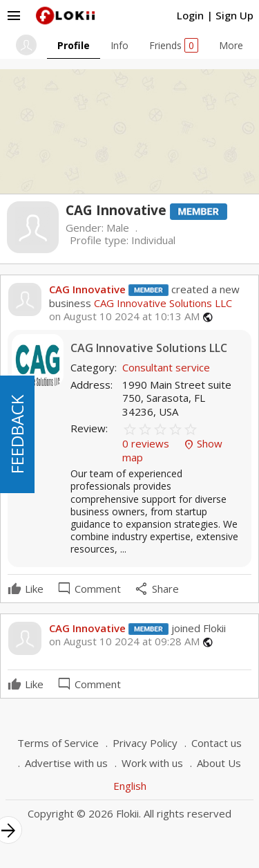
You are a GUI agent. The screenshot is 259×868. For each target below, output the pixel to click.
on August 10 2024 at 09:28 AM (124, 641)
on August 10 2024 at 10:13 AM (124, 316)
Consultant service (166, 367)
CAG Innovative (87, 289)
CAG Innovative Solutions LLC (162, 303)
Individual (153, 240)
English (130, 786)
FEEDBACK (17, 434)
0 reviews (147, 443)
